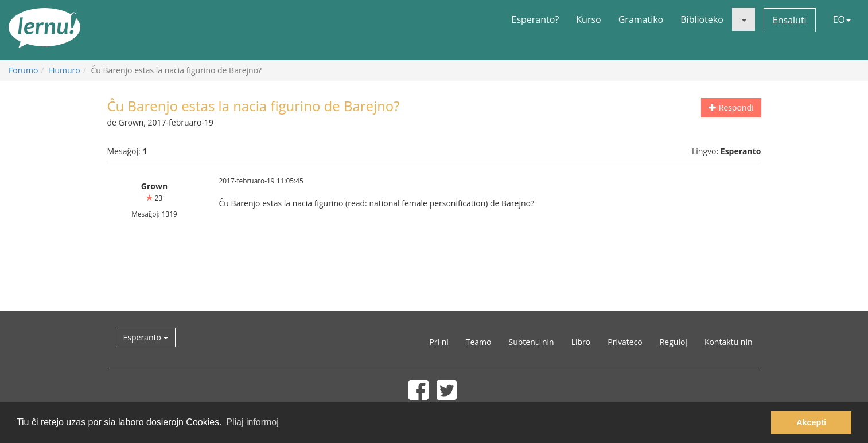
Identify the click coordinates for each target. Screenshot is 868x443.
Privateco (625, 342)
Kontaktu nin (729, 342)
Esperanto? (536, 19)
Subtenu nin (531, 342)
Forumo (23, 70)
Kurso (588, 19)
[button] (744, 19)
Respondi (731, 107)
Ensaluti (790, 20)
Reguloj (674, 342)
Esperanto (146, 337)
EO (842, 19)
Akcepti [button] (811, 422)
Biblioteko (702, 19)
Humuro (65, 70)
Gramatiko (641, 19)
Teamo (479, 342)
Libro (581, 342)
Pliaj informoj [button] (252, 422)
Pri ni (439, 342)
